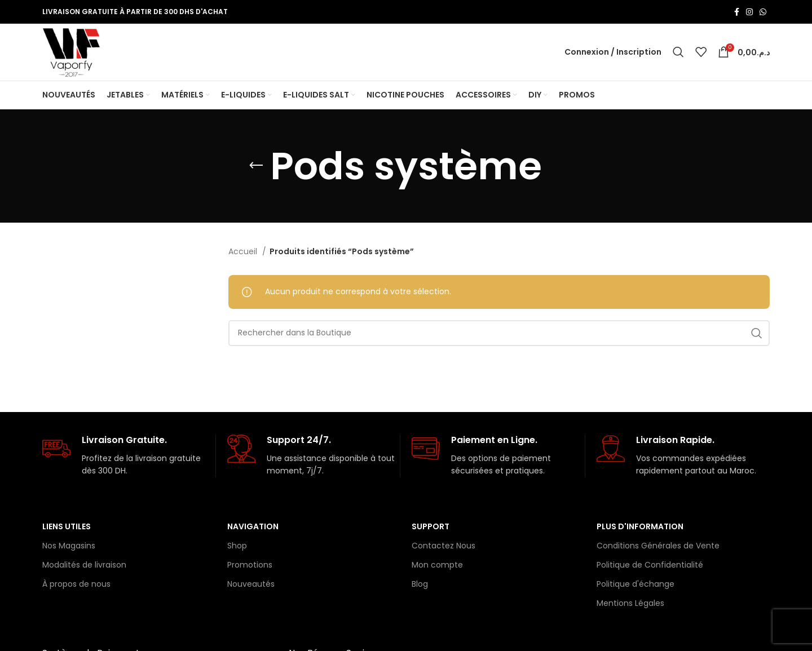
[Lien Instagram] (749, 12)
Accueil (244, 254)
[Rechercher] (678, 53)
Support (431, 528)
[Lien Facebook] (737, 12)
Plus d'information (640, 528)
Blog (420, 586)
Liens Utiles (67, 528)
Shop (237, 547)
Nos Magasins (69, 547)
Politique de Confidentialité (650, 566)
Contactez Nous (443, 547)
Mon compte (437, 566)
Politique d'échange (636, 586)
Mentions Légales (630, 605)
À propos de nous (76, 586)
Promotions (250, 566)
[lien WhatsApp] (763, 12)
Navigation (253, 528)
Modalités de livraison (84, 566)
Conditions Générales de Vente (658, 547)
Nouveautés (251, 586)
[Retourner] (256, 168)
